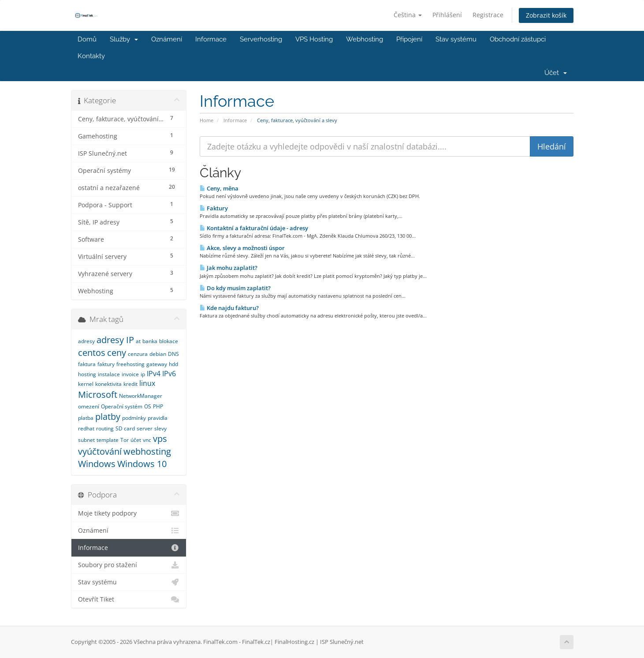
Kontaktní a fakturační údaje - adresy (254, 228)
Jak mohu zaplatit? (229, 268)
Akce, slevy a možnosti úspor (242, 248)
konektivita (108, 384)
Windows (97, 464)
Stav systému (456, 39)
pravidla (158, 418)
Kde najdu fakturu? (229, 308)
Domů (87, 39)
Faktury (214, 208)
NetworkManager (141, 396)
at (138, 341)
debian (158, 354)
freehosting (130, 364)
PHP (158, 406)
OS (148, 406)
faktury (106, 364)
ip (143, 374)
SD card (125, 428)
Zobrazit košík (546, 15)
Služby (124, 39)
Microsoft (98, 394)
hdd (173, 364)
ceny (117, 353)
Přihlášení (447, 15)
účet (136, 440)
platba (86, 418)
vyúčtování (100, 451)
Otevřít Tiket (129, 599)
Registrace (488, 15)
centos (92, 353)
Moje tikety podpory (129, 513)
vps (160, 439)
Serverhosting (261, 39)
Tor (125, 440)
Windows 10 (142, 464)
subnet (86, 440)
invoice (130, 374)
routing (105, 428)
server (145, 428)
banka (150, 341)
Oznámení (167, 39)
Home (207, 120)
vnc (147, 440)
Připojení (409, 39)
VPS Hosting (314, 39)
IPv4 (154, 374)
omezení (89, 406)
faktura (87, 364)
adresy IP (115, 340)
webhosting (147, 451)
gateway (157, 364)
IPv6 (169, 374)
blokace (169, 341)
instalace (109, 374)
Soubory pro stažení (129, 565)
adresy (86, 341)
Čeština (408, 15)
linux (147, 383)
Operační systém (122, 406)
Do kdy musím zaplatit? (235, 288)
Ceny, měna (219, 188)
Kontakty (91, 56)
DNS (173, 354)
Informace (211, 39)
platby (108, 417)
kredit (130, 384)
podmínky (134, 418)
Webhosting (365, 39)
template (108, 440)
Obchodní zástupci (518, 39)
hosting (87, 374)
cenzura (138, 354)
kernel (86, 384)
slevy (160, 428)
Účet (556, 73)
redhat (86, 428)
